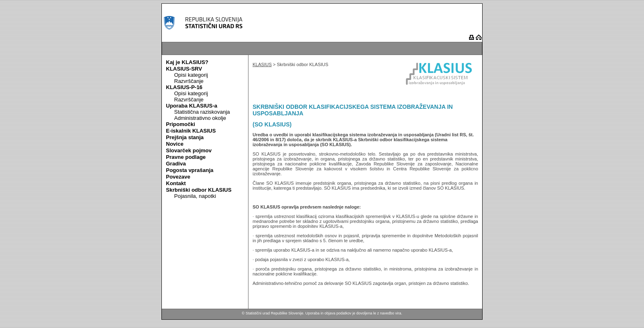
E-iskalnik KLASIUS (191, 131)
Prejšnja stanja (185, 137)
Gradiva (176, 164)
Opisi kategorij (191, 75)
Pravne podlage (186, 157)
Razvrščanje (189, 81)
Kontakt (176, 183)
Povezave (178, 177)
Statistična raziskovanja (202, 112)
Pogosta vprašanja (190, 170)
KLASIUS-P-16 (184, 87)
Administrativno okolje (200, 118)
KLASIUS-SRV (184, 69)
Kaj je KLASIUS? (187, 62)
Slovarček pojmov (189, 150)
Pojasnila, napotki (195, 196)
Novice (175, 144)
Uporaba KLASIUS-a (192, 106)
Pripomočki (181, 124)
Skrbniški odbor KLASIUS (199, 190)
